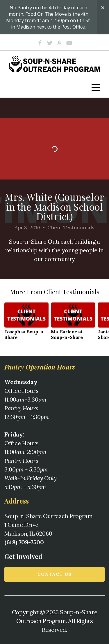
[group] (26, 323)
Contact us (55, 574)
